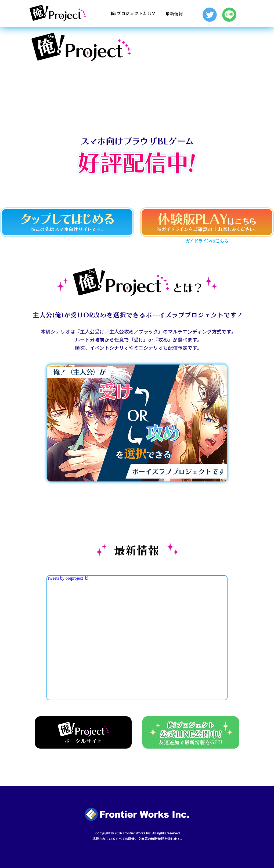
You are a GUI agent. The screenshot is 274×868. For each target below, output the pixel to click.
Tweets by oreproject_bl (68, 578)
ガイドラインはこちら (207, 241)
